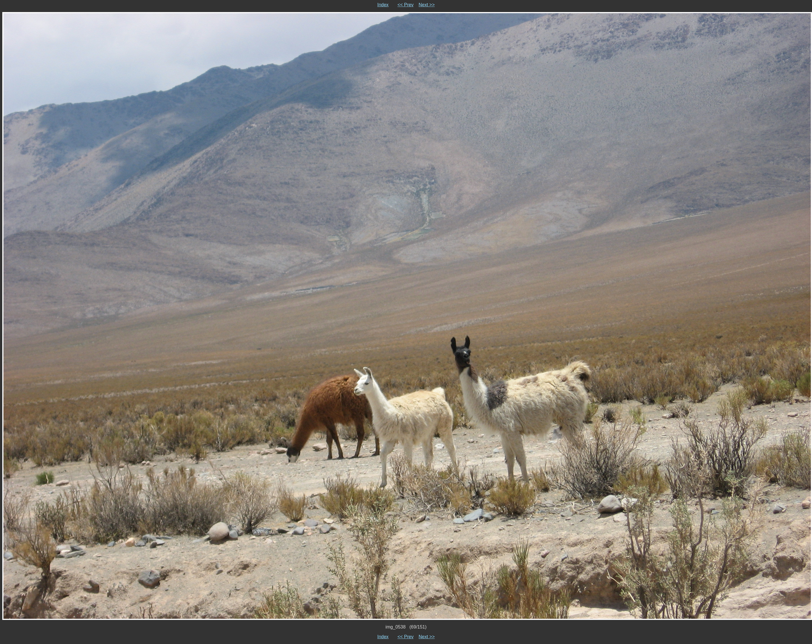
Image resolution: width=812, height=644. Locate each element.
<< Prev (405, 5)
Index (383, 5)
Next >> (427, 5)
